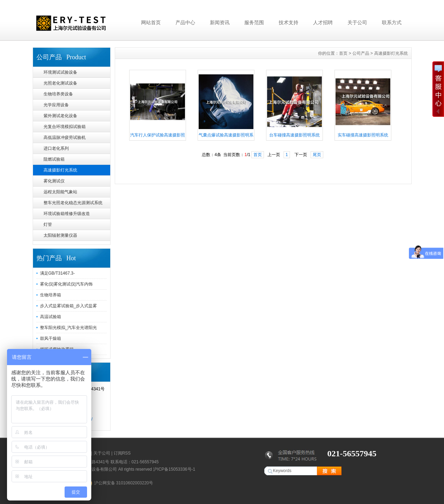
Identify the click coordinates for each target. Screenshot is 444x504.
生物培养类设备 (58, 94)
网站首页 (151, 22)
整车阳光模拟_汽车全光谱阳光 (69, 328)
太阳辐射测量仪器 (60, 235)
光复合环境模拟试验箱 (65, 127)
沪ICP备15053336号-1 (174, 469)
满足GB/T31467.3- (57, 273)
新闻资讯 (220, 22)
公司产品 (361, 53)
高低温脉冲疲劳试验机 (65, 137)
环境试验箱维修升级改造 (67, 214)
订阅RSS (122, 453)
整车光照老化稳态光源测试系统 (73, 203)
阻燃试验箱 (54, 159)
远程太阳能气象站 (60, 192)
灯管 (48, 224)
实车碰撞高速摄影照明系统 (363, 135)
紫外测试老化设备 (60, 116)
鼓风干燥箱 (51, 338)
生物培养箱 (51, 295)
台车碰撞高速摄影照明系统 (294, 135)
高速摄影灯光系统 (60, 170)
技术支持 (289, 22)
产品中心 (185, 22)
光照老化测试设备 (60, 83)
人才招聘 (323, 22)
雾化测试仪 (54, 181)
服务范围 (254, 22)
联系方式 (392, 22)
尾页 (317, 155)
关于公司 (357, 22)
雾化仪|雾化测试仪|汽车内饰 (66, 284)
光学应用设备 (56, 105)
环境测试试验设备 (60, 72)
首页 (343, 53)
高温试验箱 (51, 317)
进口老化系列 (56, 148)
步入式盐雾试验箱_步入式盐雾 (69, 306)
